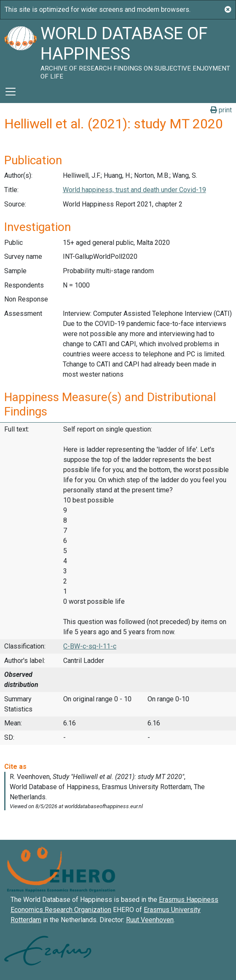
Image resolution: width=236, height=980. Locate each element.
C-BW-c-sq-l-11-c (90, 646)
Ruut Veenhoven (150, 920)
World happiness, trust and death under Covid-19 (134, 190)
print (221, 110)
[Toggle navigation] (11, 92)
